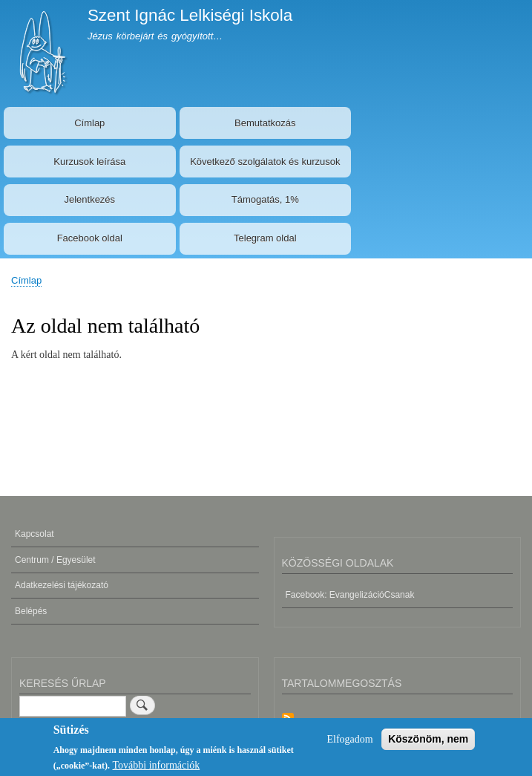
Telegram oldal (265, 238)
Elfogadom (349, 743)
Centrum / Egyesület (55, 560)
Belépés (31, 611)
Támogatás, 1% (265, 199)
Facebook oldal (90, 238)
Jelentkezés (89, 199)
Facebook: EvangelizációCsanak (350, 595)
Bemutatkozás (265, 123)
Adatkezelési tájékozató (62, 585)
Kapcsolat (35, 534)
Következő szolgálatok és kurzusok (265, 162)
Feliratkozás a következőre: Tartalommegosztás (288, 720)
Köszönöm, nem (428, 743)
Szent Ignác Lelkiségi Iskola (190, 15)
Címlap (89, 123)
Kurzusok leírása (89, 162)
